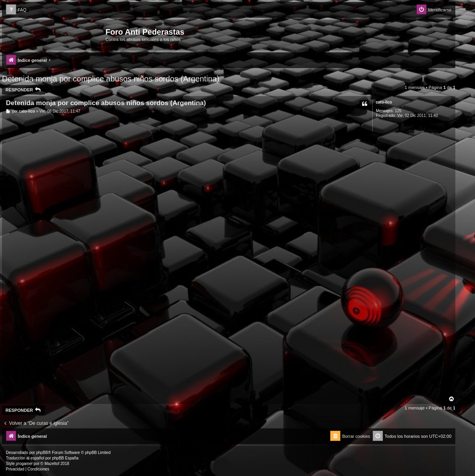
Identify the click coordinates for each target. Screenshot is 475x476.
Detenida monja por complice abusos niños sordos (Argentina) (111, 79)
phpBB (42, 453)
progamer (24, 464)
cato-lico (384, 102)
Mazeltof (52, 464)
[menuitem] (16, 10)
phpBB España (65, 458)
